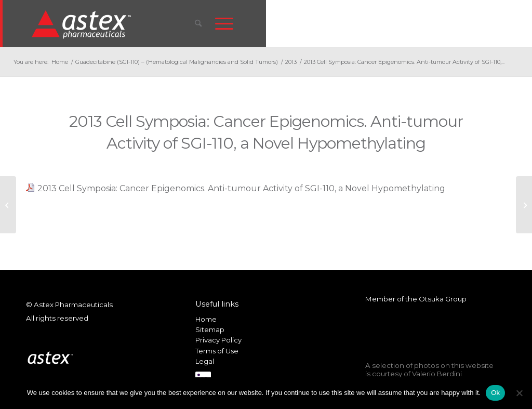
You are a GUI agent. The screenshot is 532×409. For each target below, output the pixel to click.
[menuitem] (198, 23)
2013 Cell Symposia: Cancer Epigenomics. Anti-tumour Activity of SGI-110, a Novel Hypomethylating (241, 188)
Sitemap (210, 329)
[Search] (198, 23)
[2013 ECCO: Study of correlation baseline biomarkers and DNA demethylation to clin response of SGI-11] (8, 205)
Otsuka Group (443, 299)
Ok (495, 393)
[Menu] (224, 23)
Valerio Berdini (437, 374)
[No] (519, 393)
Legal (205, 361)
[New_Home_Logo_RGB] (83, 24)
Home (206, 319)
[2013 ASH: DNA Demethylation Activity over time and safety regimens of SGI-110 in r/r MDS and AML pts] (524, 205)
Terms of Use (217, 351)
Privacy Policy (218, 340)
